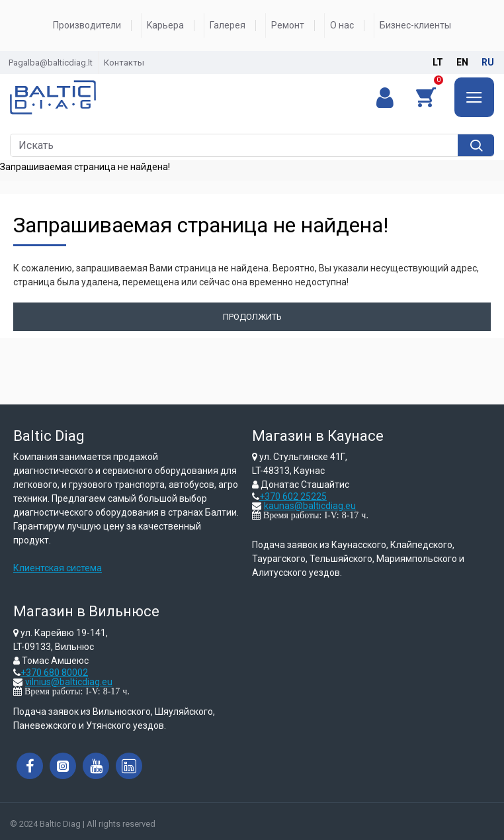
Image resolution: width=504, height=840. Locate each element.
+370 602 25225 (293, 496)
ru (488, 62)
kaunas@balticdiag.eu (310, 506)
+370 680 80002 (54, 673)
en (462, 62)
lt (438, 62)
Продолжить (252, 317)
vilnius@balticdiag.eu (69, 682)
